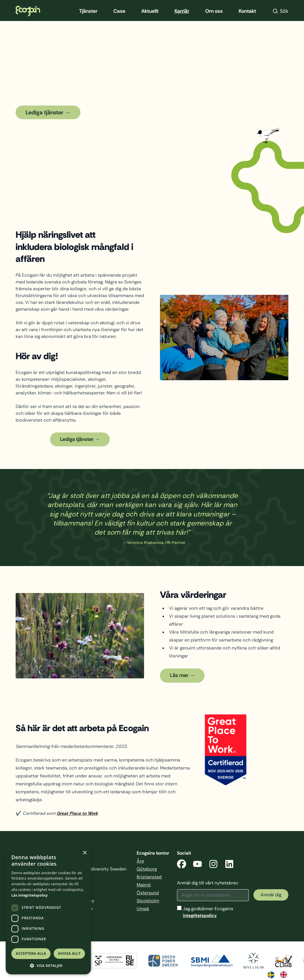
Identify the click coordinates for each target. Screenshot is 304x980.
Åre (140, 861)
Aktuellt (150, 11)
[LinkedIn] (229, 865)
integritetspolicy (200, 915)
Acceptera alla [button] (31, 953)
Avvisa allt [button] (69, 953)
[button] (48, 966)
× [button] (85, 853)
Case (119, 11)
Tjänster (88, 11)
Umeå (143, 909)
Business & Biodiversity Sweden (93, 869)
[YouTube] (197, 865)
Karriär (182, 11)
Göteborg (147, 869)
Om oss (214, 11)
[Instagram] (213, 865)
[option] (285, 975)
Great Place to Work (77, 813)
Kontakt (247, 11)
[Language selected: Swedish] (280, 974)
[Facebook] (182, 865)
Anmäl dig (271, 895)
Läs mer (179, 675)
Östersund (148, 893)
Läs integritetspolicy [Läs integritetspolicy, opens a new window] (30, 895)
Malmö (144, 885)
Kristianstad (149, 877)
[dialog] (48, 911)
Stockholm (148, 901)
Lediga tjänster (44, 112)
